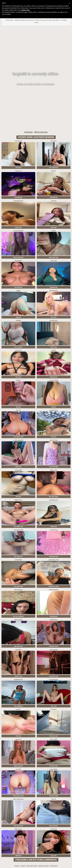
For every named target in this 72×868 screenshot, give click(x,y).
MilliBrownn (54, 620)
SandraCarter (54, 410)
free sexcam (18, 347)
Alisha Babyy (18, 620)
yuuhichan (54, 829)
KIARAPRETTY (18, 261)
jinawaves (18, 350)
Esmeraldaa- (54, 769)
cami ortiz (54, 261)
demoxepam (18, 590)
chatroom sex (54, 556)
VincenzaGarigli (18, 440)
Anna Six (18, 739)
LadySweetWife (54, 590)
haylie (18, 291)
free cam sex (18, 556)
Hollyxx (18, 380)
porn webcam (54, 826)
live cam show (54, 497)
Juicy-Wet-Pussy (18, 799)
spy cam (54, 856)
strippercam (54, 287)
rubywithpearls (18, 201)
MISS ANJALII (54, 739)
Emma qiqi (18, 141)
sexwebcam (18, 197)
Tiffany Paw (18, 829)
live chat (18, 168)
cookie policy (25, 10)
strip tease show (18, 796)
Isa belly (18, 769)
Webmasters (54, 866)
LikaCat (54, 171)
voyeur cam (18, 676)
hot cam (18, 497)
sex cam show (18, 586)
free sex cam (54, 736)
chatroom (54, 527)
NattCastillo (18, 470)
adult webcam (18, 766)
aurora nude (54, 650)
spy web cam (18, 646)
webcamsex (54, 377)
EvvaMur (54, 709)
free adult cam (18, 527)
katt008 (18, 320)
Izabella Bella (18, 679)
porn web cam (54, 257)
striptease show (54, 586)
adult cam (18, 467)
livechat (54, 437)
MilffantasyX (18, 500)
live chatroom (54, 168)
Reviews (29, 132)
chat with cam (54, 676)
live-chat (54, 227)
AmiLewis (18, 650)
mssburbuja (54, 530)
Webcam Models (44, 866)
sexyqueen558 (18, 530)
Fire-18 (54, 799)
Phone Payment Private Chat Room (47, 20)
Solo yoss (18, 171)
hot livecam (18, 287)
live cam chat (54, 467)
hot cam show (18, 826)
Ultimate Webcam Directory (24, 20)
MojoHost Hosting (32, 866)
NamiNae (54, 201)
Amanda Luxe (54, 440)
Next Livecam (41, 132)
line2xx (18, 709)
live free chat (54, 766)
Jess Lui (18, 410)
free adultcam (18, 706)
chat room (18, 227)
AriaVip (54, 350)
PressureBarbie (18, 231)
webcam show (54, 646)
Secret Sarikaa (54, 380)
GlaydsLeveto (54, 291)
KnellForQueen (54, 500)
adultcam (18, 856)
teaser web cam (18, 257)
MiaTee (54, 231)
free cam (18, 377)
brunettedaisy (54, 679)
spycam (18, 317)
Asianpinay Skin (54, 560)
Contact (23, 866)
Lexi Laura (54, 141)
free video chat (18, 437)
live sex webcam (18, 616)
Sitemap (17, 866)
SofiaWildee (18, 560)
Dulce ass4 (54, 470)
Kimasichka (54, 320)
